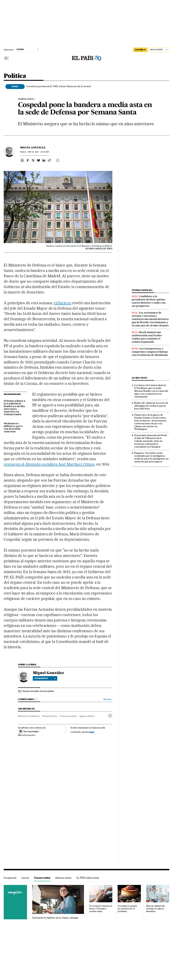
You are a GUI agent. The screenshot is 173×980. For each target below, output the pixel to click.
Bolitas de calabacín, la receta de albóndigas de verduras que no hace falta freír (151, 406)
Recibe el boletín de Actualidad (38, 691)
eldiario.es (63, 303)
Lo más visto (139, 378)
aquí (92, 732)
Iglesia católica (87, 716)
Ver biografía (45, 678)
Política (15, 76)
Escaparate (10, 878)
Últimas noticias (142, 290)
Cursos (25, 878)
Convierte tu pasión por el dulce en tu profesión (127, 909)
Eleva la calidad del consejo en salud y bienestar (155, 909)
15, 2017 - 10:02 (38, 152)
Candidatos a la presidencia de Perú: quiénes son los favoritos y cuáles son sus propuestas (149, 301)
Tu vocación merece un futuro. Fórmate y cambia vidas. (101, 909)
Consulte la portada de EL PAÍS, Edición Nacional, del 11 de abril (59, 86)
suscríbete (140, 50)
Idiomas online (63, 878)
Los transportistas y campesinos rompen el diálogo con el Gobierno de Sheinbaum (150, 352)
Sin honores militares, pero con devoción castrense (13, 428)
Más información (27, 735)
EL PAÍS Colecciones (88, 878)
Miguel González (33, 147)
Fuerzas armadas (68, 716)
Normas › (108, 699)
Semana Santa (26, 99)
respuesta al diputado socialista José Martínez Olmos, (50, 464)
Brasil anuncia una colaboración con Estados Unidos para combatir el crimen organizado (147, 337)
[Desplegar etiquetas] (110, 716)
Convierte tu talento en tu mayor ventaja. (55, 918)
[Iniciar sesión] (159, 50)
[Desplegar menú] (6, 58)
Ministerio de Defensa (29, 716)
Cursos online (42, 878)
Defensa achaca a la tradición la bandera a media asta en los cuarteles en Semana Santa (14, 408)
